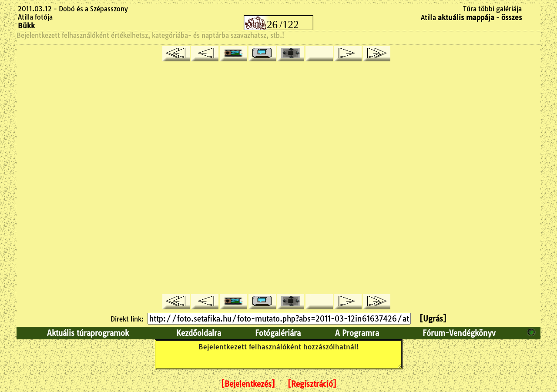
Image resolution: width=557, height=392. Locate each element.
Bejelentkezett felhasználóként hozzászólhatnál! (279, 354)
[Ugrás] (433, 319)
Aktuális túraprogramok (88, 333)
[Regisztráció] (312, 384)
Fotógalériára (278, 333)
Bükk (26, 26)
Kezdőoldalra (199, 333)
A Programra (357, 333)
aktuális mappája (466, 17)
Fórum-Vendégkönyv (459, 333)
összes (512, 17)
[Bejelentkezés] (248, 384)
